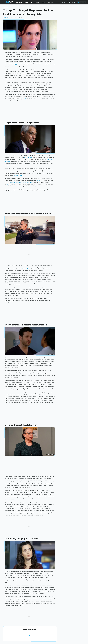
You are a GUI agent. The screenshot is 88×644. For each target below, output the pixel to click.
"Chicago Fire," (26, 269)
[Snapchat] (72, 2)
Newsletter (81, 2)
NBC (7, 184)
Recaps (44, 2)
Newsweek (23, 98)
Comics (50, 2)
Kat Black (7, 17)
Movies (26, 2)
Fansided (44, 395)
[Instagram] (67, 2)
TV (31, 2)
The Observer (28, 158)
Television (6, 7)
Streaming (37, 2)
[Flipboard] (70, 2)
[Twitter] (65, 2)
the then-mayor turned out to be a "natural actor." (19, 182)
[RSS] (75, 2)
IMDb (38, 180)
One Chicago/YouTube (50, 354)
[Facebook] (60, 2)
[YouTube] (62, 2)
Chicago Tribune (18, 175)
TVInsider (17, 65)
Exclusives (19, 2)
